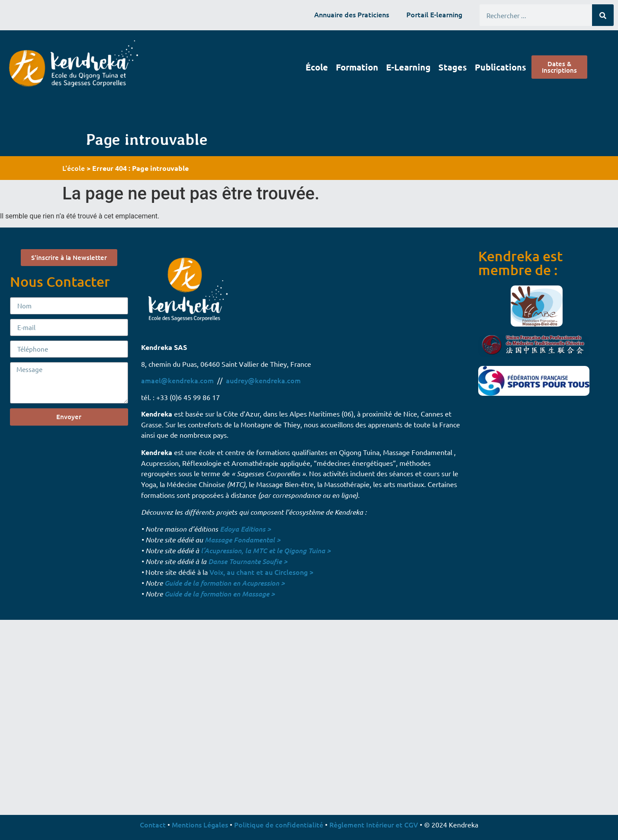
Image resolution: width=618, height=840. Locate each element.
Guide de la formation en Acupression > (225, 583)
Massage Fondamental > (243, 540)
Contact (153, 824)
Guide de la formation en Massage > (220, 594)
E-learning (408, 67)
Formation (357, 67)
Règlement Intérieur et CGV (374, 824)
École (317, 67)
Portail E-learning (434, 14)
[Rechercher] (603, 15)
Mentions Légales (200, 824)
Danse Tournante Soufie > (248, 561)
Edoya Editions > (245, 529)
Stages (453, 67)
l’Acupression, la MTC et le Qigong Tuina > (266, 550)
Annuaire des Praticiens (352, 14)
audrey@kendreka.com (263, 380)
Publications (501, 67)
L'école (74, 168)
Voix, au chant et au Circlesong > (261, 572)
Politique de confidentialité (279, 824)
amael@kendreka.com (177, 380)
